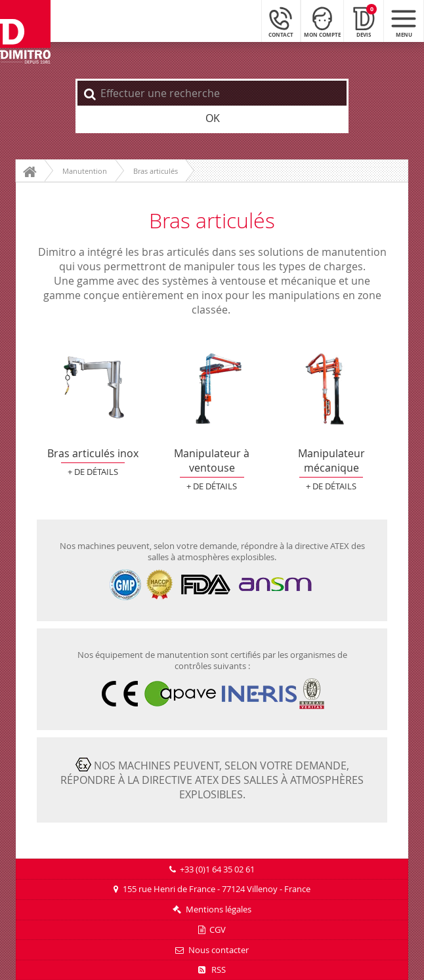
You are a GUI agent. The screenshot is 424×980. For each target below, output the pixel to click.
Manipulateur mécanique (331, 389)
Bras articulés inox (93, 389)
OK (213, 118)
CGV (218, 930)
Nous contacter (219, 950)
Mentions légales (219, 909)
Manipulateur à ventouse (212, 389)
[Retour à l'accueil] (25, 32)
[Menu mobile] (404, 21)
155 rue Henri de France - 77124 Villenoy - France (217, 889)
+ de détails (93, 472)
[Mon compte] (322, 21)
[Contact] (281, 21)
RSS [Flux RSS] (212, 970)
